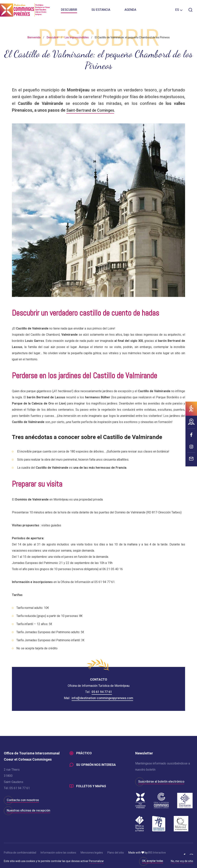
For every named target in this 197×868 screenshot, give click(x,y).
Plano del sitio (116, 853)
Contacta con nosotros (23, 800)
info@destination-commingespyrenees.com (102, 698)
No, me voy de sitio (182, 861)
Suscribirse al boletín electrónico (161, 782)
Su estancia (101, 12)
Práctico (84, 753)
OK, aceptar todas (153, 861)
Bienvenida (34, 38)
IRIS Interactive (157, 853)
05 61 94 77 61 (102, 692)
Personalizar (96, 861)
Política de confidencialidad (20, 853)
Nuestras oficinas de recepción (28, 811)
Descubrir (69, 12)
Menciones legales (92, 853)
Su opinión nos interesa (96, 765)
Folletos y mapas (91, 787)
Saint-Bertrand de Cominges (93, 110)
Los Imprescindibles (77, 38)
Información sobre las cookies (58, 853)
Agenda (130, 12)
